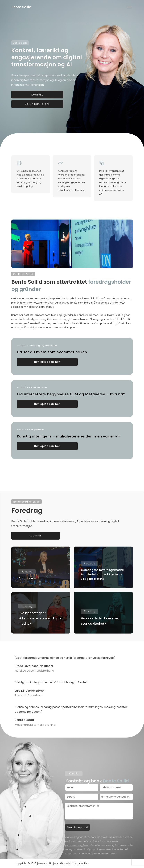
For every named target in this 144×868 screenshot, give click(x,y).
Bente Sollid (21, 7)
